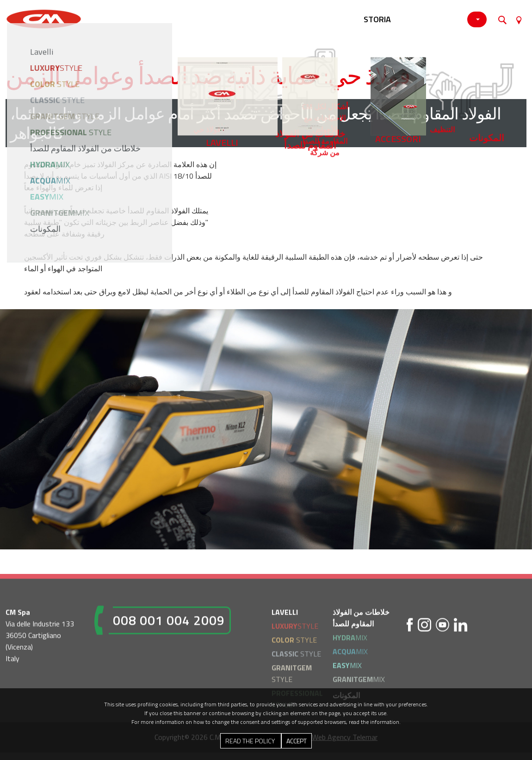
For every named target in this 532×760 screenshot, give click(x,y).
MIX (350, 640)
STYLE (295, 629)
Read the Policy (251, 741)
